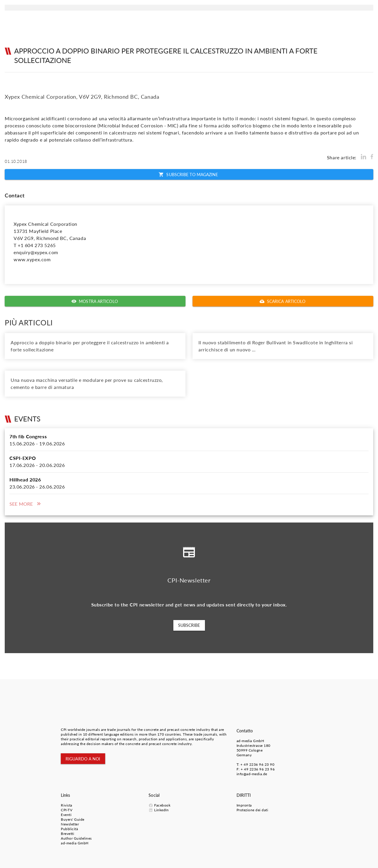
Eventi (66, 815)
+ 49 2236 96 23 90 (257, 764)
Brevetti (67, 834)
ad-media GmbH (250, 741)
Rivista (67, 805)
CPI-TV (67, 810)
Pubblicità (69, 829)
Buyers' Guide (73, 819)
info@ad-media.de (252, 774)
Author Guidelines (76, 838)
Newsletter (70, 824)
